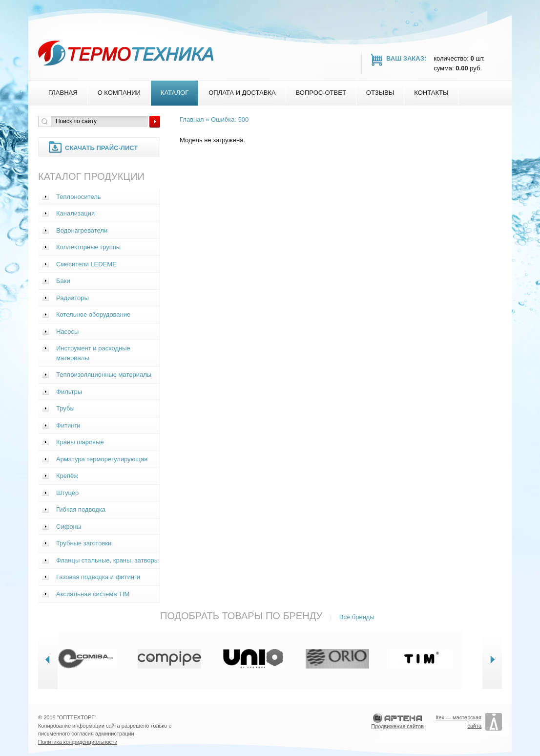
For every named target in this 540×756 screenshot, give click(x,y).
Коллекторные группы (88, 247)
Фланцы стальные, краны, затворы (107, 560)
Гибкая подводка (81, 509)
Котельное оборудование (93, 314)
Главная (63, 93)
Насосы (67, 332)
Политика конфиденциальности (78, 742)
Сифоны (69, 527)
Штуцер (67, 493)
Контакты (431, 93)
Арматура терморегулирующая (102, 459)
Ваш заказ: (406, 58)
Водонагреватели (82, 230)
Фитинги (68, 425)
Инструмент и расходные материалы (93, 353)
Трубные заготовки (84, 543)
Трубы (65, 408)
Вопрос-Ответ (321, 93)
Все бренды (357, 617)
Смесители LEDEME (86, 264)
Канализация (75, 213)
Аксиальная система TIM (93, 594)
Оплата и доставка (242, 93)
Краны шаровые (80, 442)
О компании (119, 93)
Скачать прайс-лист (101, 148)
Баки (63, 281)
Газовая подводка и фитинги (98, 577)
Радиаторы (73, 298)
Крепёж (67, 476)
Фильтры (69, 392)
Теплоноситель (79, 197)
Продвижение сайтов (397, 726)
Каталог (175, 93)
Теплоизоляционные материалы (104, 375)
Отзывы (380, 93)
